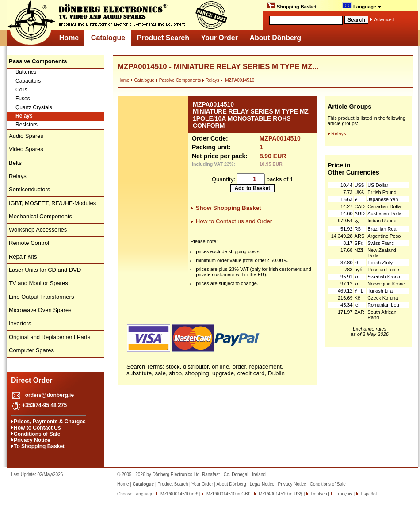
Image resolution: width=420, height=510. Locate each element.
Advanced (384, 20)
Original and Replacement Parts (50, 337)
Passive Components (178, 80)
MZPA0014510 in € (179, 494)
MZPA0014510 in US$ (280, 494)
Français (343, 494)
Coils (21, 90)
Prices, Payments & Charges (50, 422)
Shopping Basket (292, 6)
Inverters (20, 323)
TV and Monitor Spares (38, 283)
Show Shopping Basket (229, 208)
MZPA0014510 (237, 80)
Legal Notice (262, 484)
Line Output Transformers (41, 297)
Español (368, 494)
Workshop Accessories (38, 230)
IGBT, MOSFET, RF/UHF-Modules (52, 203)
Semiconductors (29, 189)
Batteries (26, 72)
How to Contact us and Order (234, 221)
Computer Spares (31, 350)
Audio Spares (26, 136)
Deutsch (318, 494)
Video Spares (26, 149)
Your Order (220, 38)
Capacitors (28, 81)
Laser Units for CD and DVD (45, 270)
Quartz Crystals (34, 107)
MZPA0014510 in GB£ (228, 494)
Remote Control (29, 243)
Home (69, 38)
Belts (15, 163)
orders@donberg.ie (50, 395)
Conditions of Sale (37, 434)
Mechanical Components (40, 216)
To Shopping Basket (39, 446)
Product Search (163, 38)
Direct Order (32, 380)
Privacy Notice (32, 440)
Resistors (27, 125)
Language (362, 6)
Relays (24, 116)
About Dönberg (275, 38)
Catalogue (108, 38)
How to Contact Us (37, 428)
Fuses (23, 99)
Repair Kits (23, 257)
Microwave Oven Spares (40, 310)
